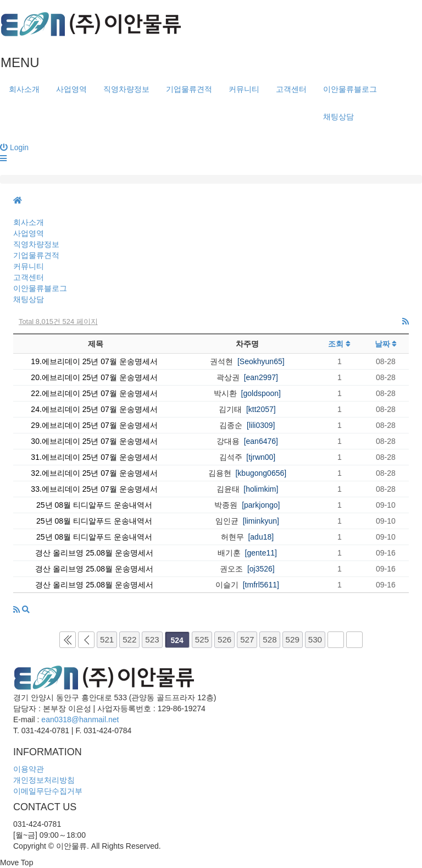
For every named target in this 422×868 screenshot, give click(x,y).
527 (247, 639)
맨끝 (354, 640)
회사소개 (24, 89)
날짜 (386, 344)
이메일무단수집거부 (48, 791)
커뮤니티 (244, 89)
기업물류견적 (189, 89)
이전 (86, 640)
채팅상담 (338, 117)
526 (224, 639)
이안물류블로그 (350, 89)
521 (107, 639)
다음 (336, 640)
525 (202, 639)
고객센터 (291, 89)
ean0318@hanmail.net (80, 719)
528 (270, 639)
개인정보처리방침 (44, 780)
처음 (68, 640)
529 (293, 639)
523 (152, 639)
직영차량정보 (126, 89)
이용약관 (29, 769)
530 (315, 639)
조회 (339, 344)
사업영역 (71, 89)
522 (129, 639)
